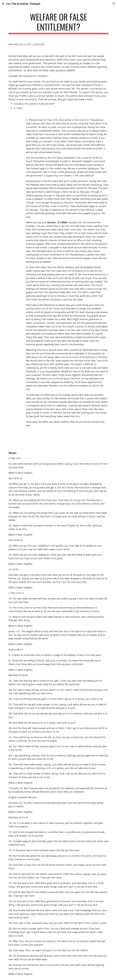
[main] (58, 23)
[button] (3, 4)
